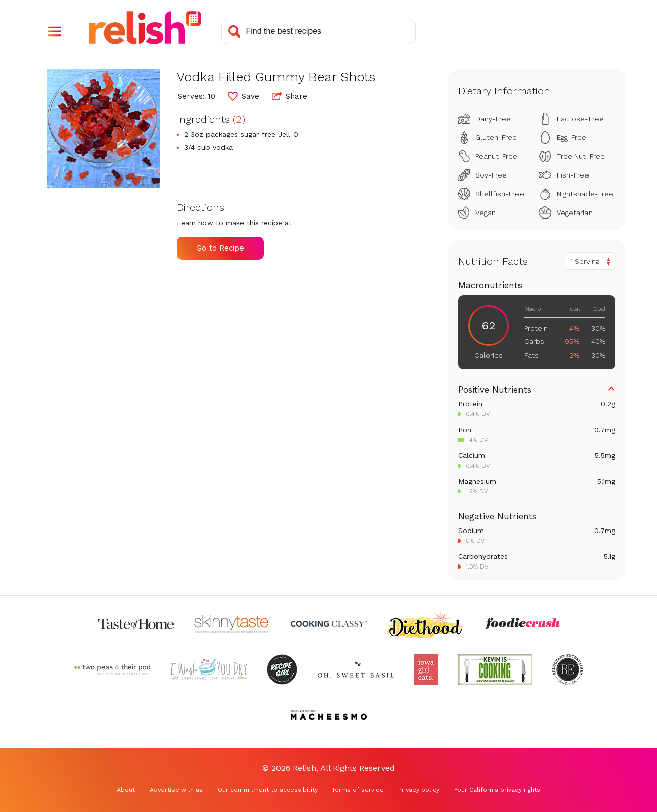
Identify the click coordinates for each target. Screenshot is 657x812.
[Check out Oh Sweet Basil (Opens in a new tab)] (356, 669)
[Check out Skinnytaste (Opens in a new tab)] (232, 624)
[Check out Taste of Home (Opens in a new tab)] (136, 624)
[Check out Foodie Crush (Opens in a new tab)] (522, 624)
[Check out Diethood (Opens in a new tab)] (425, 624)
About (126, 790)
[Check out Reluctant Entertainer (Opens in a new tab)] (568, 669)
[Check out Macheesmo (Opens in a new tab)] (329, 715)
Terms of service (358, 790)
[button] (55, 31)
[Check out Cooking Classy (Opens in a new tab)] (329, 624)
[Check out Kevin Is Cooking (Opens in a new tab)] (495, 669)
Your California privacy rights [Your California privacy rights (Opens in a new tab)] (497, 790)
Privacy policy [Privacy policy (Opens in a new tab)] (419, 790)
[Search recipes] (318, 31)
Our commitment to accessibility (268, 790)
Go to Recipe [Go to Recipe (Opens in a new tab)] (220, 248)
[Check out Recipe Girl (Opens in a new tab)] (282, 669)
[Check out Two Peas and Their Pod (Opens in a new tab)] (112, 669)
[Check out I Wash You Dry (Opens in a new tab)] (209, 669)
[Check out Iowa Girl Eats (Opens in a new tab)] (426, 669)
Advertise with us (176, 790)
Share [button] (290, 96)
